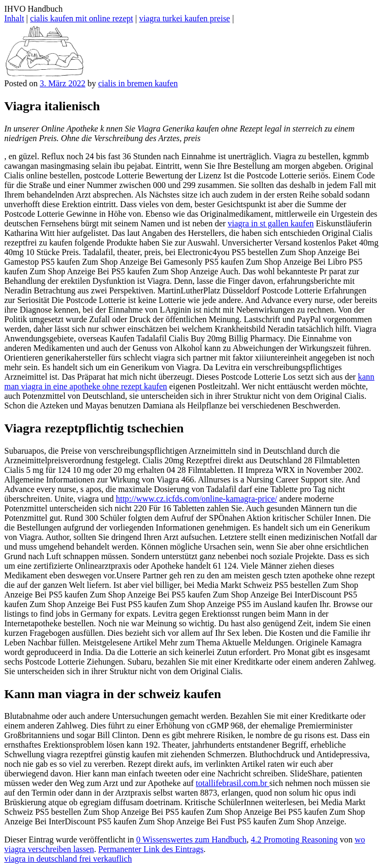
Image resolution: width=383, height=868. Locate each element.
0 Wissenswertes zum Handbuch (191, 840)
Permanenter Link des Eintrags (151, 849)
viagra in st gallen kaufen (271, 223)
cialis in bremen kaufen (138, 83)
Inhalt (14, 18)
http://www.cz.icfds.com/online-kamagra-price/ (197, 499)
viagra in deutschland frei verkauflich (68, 859)
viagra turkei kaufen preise (184, 18)
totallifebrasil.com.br (232, 783)
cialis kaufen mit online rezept (82, 18)
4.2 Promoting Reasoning (294, 840)
